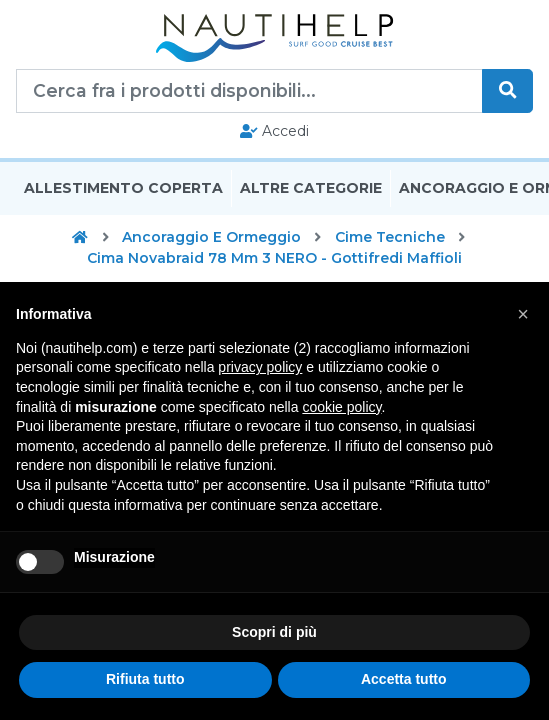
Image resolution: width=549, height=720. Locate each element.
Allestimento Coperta (123, 188)
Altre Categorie (311, 188)
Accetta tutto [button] (404, 679)
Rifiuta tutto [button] (145, 679)
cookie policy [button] (341, 407)
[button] (523, 314)
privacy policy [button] (260, 367)
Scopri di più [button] (274, 632)
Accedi (274, 131)
